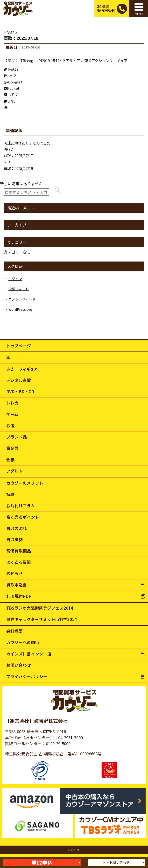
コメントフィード (22, 299)
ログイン (15, 279)
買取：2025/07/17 (18, 155)
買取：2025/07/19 (18, 168)
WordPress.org (20, 309)
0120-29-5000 (58, 744)
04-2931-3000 (70, 737)
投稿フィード (19, 289)
